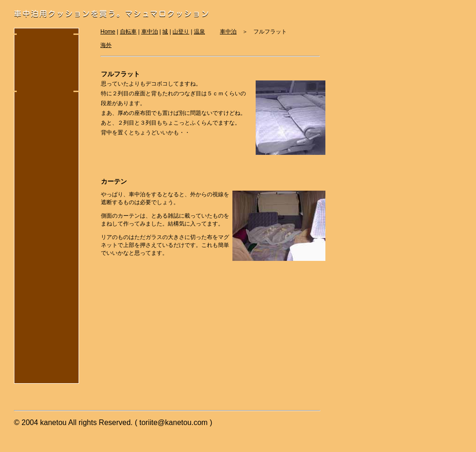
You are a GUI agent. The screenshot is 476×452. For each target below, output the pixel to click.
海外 (106, 45)
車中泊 (228, 32)
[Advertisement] (45, 54)
